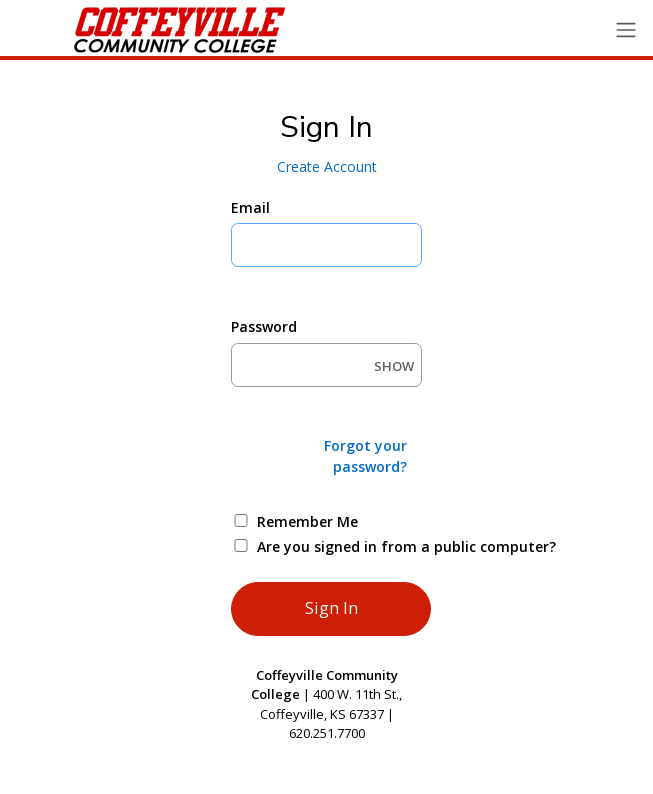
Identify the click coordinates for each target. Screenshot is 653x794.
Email (250, 207)
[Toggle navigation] (626, 30)
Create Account (327, 166)
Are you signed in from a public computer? (349, 546)
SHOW (394, 366)
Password (264, 326)
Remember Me (307, 521)
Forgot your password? (365, 456)
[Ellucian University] (142, 30)
